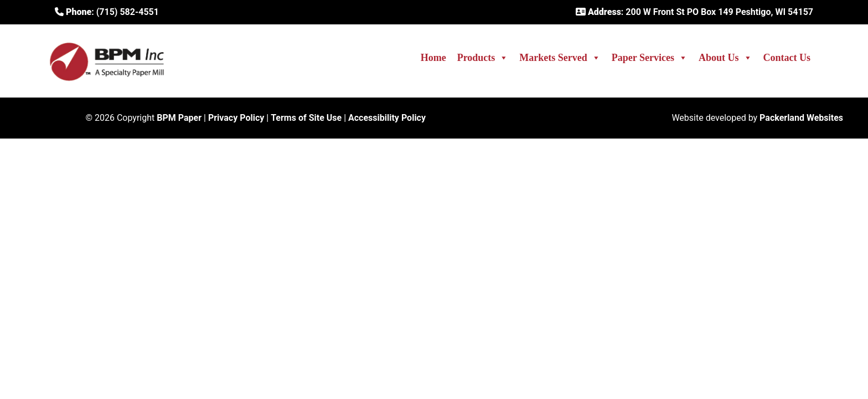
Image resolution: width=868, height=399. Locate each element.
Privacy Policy (236, 118)
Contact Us (787, 58)
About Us (725, 58)
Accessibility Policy (387, 118)
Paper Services (650, 58)
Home (433, 58)
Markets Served (560, 58)
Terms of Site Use (306, 118)
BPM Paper (179, 118)
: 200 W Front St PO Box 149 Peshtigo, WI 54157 (694, 12)
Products (483, 58)
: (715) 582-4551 (107, 12)
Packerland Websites (801, 118)
